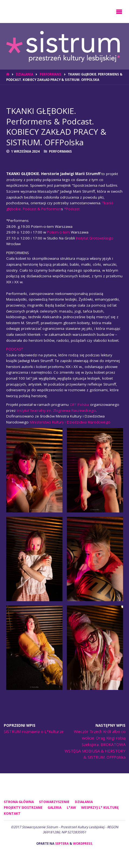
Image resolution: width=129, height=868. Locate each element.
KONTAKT (12, 813)
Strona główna (19, 802)
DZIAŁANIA (25, 74)
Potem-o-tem (58, 232)
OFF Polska (79, 405)
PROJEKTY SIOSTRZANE (23, 808)
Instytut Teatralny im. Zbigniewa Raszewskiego (56, 410)
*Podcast (72, 209)
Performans (51, 74)
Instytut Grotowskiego (95, 238)
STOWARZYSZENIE (54, 802)
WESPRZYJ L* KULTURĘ (100, 808)
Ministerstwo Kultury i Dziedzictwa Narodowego (70, 422)
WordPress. (83, 844)
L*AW (71, 808)
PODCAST (15, 349)
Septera (62, 844)
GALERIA (54, 808)
